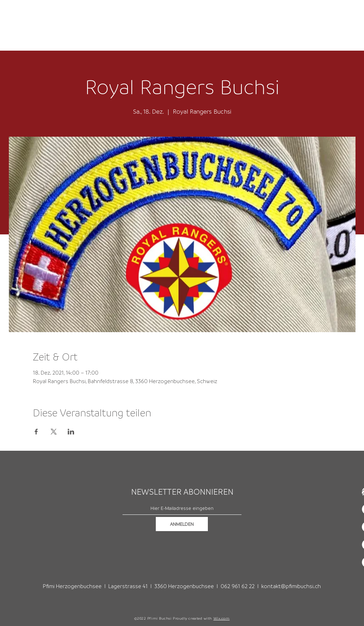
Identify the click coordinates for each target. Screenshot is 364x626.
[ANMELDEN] (182, 524)
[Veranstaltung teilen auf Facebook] (36, 432)
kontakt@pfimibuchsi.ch (291, 586)
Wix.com (222, 618)
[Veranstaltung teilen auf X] (54, 432)
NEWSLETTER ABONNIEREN (182, 492)
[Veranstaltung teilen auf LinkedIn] (71, 432)
